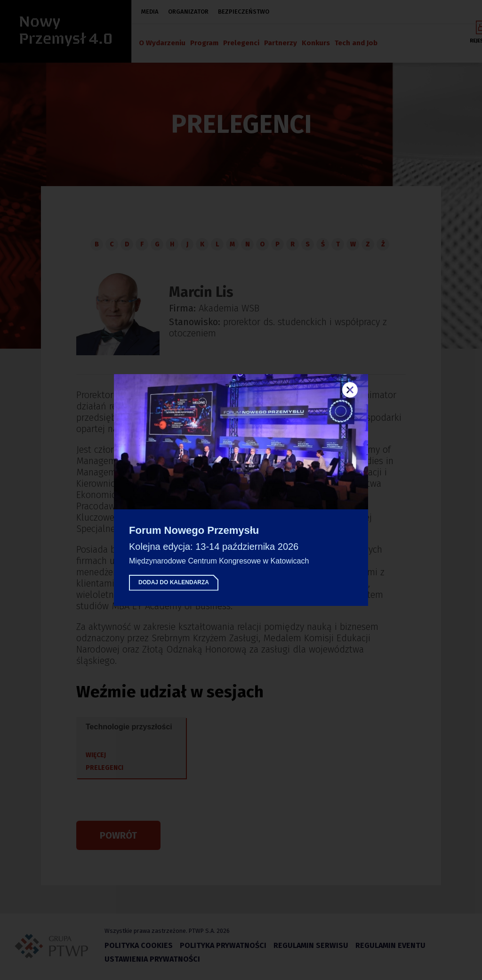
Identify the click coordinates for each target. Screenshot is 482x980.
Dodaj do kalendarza (174, 582)
